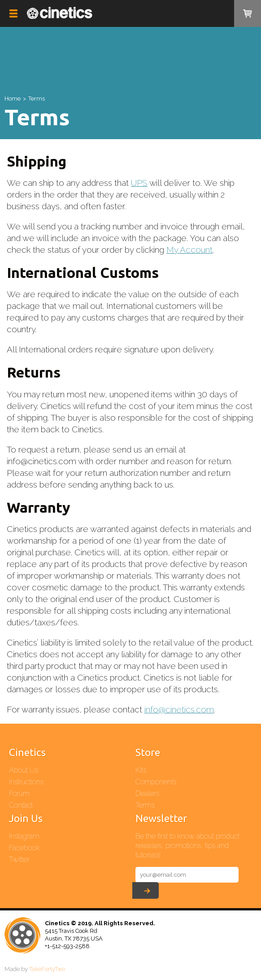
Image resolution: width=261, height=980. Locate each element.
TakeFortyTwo (47, 969)
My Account (189, 250)
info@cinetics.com (179, 709)
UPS (139, 183)
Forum (19, 793)
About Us (24, 770)
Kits (141, 770)
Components (156, 782)
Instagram (24, 836)
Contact (21, 805)
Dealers (147, 793)
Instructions (26, 782)
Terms (145, 805)
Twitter (19, 859)
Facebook (24, 848)
